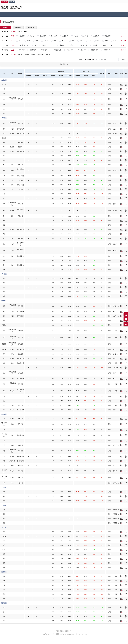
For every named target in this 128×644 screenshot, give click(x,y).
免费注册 (12, 2)
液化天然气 (16, 7)
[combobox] (108, 60)
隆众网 (5, 7)
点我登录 (4, 2)
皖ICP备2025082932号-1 (64, 631)
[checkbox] (21, 36)
